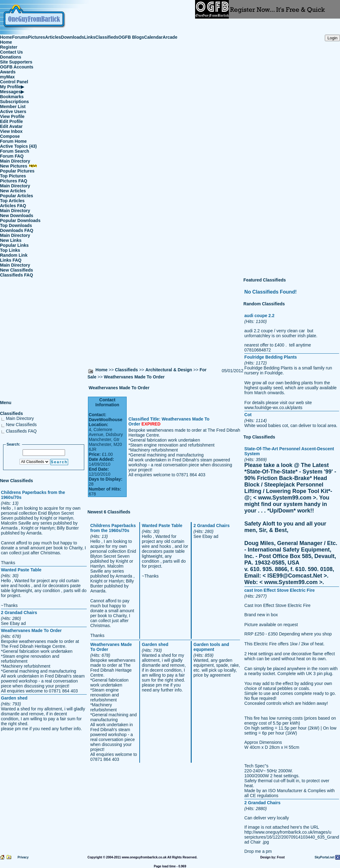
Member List (13, 107)
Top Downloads (16, 225)
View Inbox (11, 131)
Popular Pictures (17, 171)
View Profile (12, 116)
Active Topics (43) (18, 146)
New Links (11, 240)
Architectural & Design (169, 370)
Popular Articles (17, 196)
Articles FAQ (13, 206)
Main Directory (15, 161)
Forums (20, 37)
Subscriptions (14, 102)
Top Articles (12, 201)
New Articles (13, 191)
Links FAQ (11, 260)
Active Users (13, 111)
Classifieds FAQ (17, 275)
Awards (8, 72)
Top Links (10, 250)
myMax (7, 77)
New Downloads (17, 216)
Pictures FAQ (14, 181)
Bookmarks (12, 97)
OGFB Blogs (131, 37)
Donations (11, 57)
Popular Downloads (20, 220)
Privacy (23, 857)
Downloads (73, 37)
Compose (10, 136)
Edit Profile (11, 121)
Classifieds (107, 37)
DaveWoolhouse (105, 420)
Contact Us (11, 52)
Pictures (36, 37)
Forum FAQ (12, 156)
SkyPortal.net (325, 857)
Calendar (153, 37)
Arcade (170, 37)
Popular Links (14, 245)
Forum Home (13, 141)
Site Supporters (16, 62)
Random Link (14, 255)
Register (9, 47)
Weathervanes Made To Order (134, 377)
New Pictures (19, 166)
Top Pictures (13, 176)
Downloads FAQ (17, 230)
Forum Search (15, 151)
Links (90, 37)
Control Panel (14, 82)
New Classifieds (17, 270)
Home (6, 37)
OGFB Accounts (17, 67)
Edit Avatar (11, 126)
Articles (53, 37)
